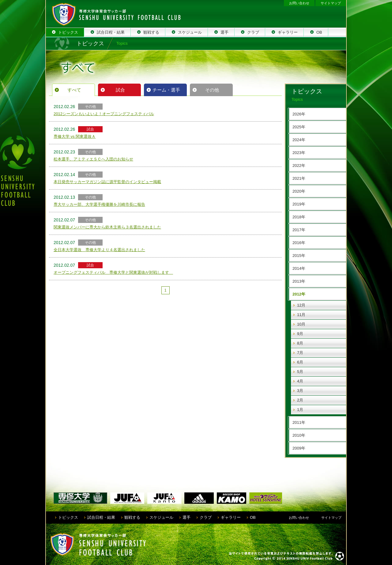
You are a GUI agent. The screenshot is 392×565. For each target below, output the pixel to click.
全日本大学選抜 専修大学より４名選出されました (99, 250)
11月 (301, 315)
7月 (300, 353)
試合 (120, 90)
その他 (212, 90)
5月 (300, 372)
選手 (187, 517)
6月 (300, 362)
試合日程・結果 (101, 517)
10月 (301, 324)
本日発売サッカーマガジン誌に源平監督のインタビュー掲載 (107, 182)
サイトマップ (331, 3)
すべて (74, 90)
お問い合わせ (299, 3)
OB (253, 517)
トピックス (68, 517)
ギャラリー (231, 517)
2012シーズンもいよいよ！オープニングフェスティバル (104, 114)
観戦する (132, 517)
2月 (300, 400)
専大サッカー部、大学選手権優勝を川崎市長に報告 (99, 204)
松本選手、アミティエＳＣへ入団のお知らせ (93, 159)
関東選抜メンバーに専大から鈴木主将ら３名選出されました (107, 227)
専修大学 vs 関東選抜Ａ (75, 136)
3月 (300, 391)
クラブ (206, 517)
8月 (300, 343)
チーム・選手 (166, 90)
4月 (300, 381)
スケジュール (161, 517)
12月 (301, 305)
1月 (300, 410)
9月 (300, 334)
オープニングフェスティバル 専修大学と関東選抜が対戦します (113, 272)
